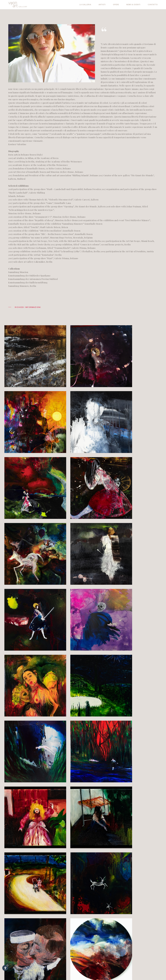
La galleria (85, 5)
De (129, 948)
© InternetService (136, 959)
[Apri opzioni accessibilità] (5, 968)
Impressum (133, 951)
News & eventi (133, 5)
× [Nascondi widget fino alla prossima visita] (7, 965)
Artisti (102, 5)
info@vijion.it (20, 959)
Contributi (132, 955)
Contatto (153, 5)
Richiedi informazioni (25, 308)
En (132, 948)
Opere (116, 5)
